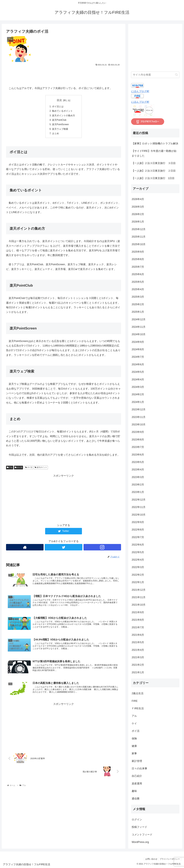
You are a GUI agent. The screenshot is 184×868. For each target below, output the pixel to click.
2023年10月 (139, 425)
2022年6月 (138, 545)
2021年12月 (139, 590)
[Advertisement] (64, 75)
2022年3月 (138, 567)
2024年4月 (138, 380)
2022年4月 (138, 560)
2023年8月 (138, 440)
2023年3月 (138, 477)
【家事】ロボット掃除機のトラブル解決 (155, 144)
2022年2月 (138, 575)
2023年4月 (138, 470)
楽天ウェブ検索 (60, 130)
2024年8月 (138, 349)
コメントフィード (142, 835)
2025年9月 (138, 252)
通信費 (136, 799)
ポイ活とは (58, 107)
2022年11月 (139, 507)
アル (10, 469)
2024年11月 (139, 327)
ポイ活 (18, 469)
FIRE (135, 701)
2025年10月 (139, 244)
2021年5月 (138, 642)
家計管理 (137, 761)
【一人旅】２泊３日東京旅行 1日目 (153, 178)
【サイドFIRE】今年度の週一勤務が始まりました (154, 153)
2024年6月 (138, 364)
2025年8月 (138, 259)
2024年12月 (139, 319)
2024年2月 (138, 394)
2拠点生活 (138, 693)
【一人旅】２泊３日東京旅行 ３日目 (154, 163)
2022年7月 (138, 537)
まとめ (55, 134)
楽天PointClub (59, 121)
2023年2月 (138, 485)
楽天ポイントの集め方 (65, 116)
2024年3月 (138, 387)
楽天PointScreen (61, 125)
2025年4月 (138, 289)
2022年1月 (138, 582)
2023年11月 (139, 417)
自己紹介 (137, 776)
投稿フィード (139, 827)
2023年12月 (139, 409)
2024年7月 (138, 357)
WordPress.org (140, 842)
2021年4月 (138, 650)
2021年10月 (139, 605)
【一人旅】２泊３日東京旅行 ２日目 (154, 171)
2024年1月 (138, 402)
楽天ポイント (41, 469)
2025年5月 (138, 282)
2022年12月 (139, 500)
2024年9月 (138, 342)
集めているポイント (62, 111)
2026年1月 (138, 222)
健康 (134, 746)
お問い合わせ (150, 859)
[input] (155, 75)
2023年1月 (138, 492)
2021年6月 (138, 635)
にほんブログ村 (140, 91)
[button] (176, 75)
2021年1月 (138, 672)
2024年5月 (138, 372)
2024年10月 (139, 334)
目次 (59, 100)
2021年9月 (138, 612)
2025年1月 (138, 312)
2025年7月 (138, 267)
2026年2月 (138, 214)
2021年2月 (138, 665)
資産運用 (137, 784)
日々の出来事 (139, 768)
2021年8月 (138, 620)
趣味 (134, 791)
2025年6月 (138, 274)
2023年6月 (138, 455)
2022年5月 (138, 552)
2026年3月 (138, 207)
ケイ (134, 723)
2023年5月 (138, 462)
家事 (134, 753)
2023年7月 (138, 447)
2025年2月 (138, 304)
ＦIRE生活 (138, 708)
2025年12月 (139, 229)
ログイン (137, 820)
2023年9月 (138, 432)
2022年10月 (139, 515)
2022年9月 (138, 522)
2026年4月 (138, 199)
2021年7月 (138, 627)
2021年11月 (139, 597)
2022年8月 (138, 530)
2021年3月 (138, 657)
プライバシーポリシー (169, 859)
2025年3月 (138, 297)
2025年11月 (139, 237)
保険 (134, 739)
